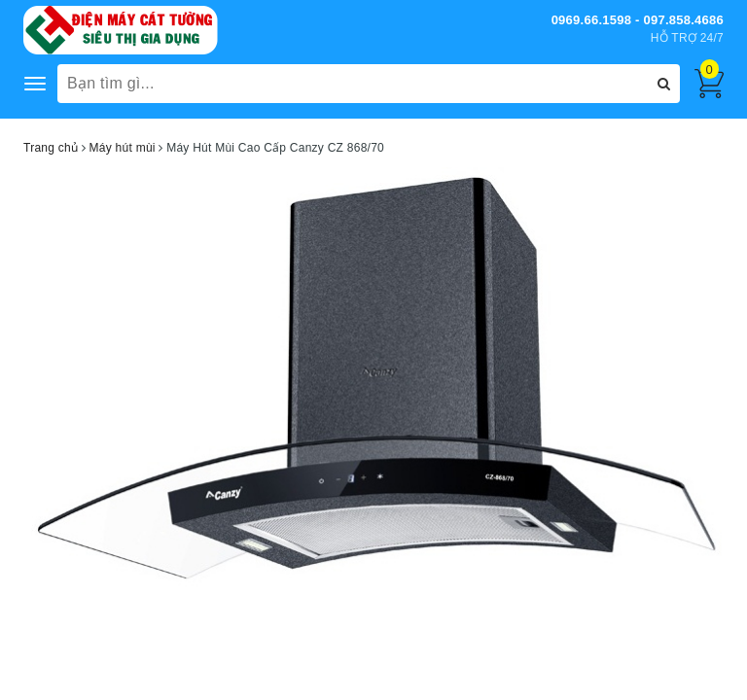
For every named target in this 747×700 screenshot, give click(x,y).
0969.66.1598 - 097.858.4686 (638, 20)
